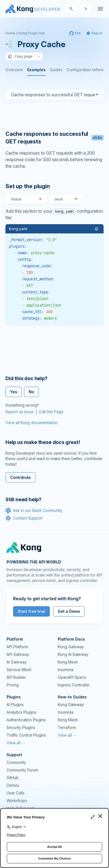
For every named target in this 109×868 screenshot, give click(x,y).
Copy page (20, 56)
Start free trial (31, 611)
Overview (14, 70)
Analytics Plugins (21, 712)
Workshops (17, 801)
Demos (13, 785)
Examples (36, 70)
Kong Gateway (71, 647)
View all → (16, 743)
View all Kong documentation (31, 423)
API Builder (16, 677)
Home (10, 33)
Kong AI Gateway (73, 654)
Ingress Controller (74, 685)
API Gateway (18, 654)
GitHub (13, 778)
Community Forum (22, 770)
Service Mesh (19, 670)
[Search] (71, 9)
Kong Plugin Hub (32, 33)
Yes (14, 392)
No (31, 392)
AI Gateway (17, 662)
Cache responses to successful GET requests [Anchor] (55, 138)
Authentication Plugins (26, 720)
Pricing (13, 685)
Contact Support (24, 518)
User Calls (16, 793)
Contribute (20, 477)
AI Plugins (15, 705)
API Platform (17, 647)
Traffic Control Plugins (26, 735)
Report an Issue (19, 412)
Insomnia (66, 670)
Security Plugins (21, 727)
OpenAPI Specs (72, 677)
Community (16, 762)
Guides (56, 70)
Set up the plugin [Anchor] (28, 186)
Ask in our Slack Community (34, 510)
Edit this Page (51, 412)
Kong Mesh (68, 662)
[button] (97, 229)
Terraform (67, 727)
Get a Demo (69, 611)
